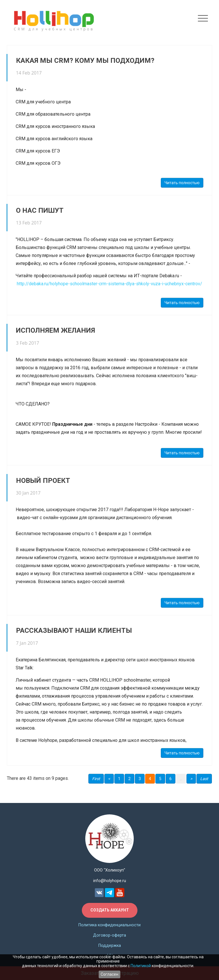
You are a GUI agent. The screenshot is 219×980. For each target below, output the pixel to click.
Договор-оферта (109, 935)
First (96, 779)
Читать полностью (182, 183)
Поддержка (110, 946)
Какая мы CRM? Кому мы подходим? (85, 61)
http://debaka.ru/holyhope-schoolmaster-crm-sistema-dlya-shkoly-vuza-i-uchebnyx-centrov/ (109, 284)
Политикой (141, 965)
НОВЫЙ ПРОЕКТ (43, 481)
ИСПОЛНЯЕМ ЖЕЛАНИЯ (55, 330)
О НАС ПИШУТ (40, 210)
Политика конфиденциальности (109, 925)
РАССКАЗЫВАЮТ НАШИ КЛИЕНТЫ (74, 630)
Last (204, 779)
